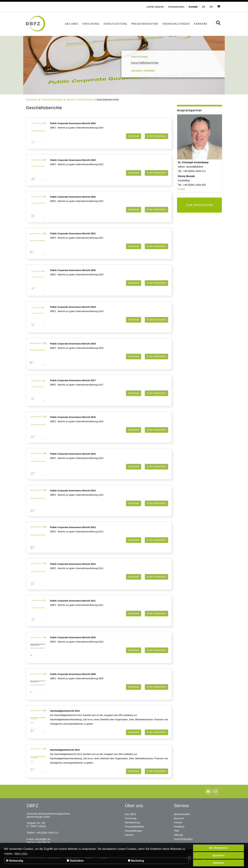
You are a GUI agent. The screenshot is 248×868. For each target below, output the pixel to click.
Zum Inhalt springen (143, 71)
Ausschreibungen (183, 839)
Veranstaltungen (176, 24)
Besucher (179, 818)
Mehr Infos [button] (21, 854)
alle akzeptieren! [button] (219, 848)
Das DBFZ (72, 24)
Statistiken (75, 861)
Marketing (136, 861)
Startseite (32, 100)
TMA (177, 831)
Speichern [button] (219, 855)
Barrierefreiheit (182, 814)
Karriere (201, 24)
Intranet (178, 822)
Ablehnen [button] (219, 863)
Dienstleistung (115, 24)
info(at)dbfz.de (43, 839)
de (203, 7)
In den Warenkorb (156, 136)
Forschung (91, 24)
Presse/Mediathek (145, 24)
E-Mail (182, 189)
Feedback (179, 827)
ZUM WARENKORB (199, 205)
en (211, 7)
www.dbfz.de (43, 842)
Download (133, 136)
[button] (177, 7)
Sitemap (178, 835)
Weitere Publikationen (80, 100)
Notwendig (15, 861)
